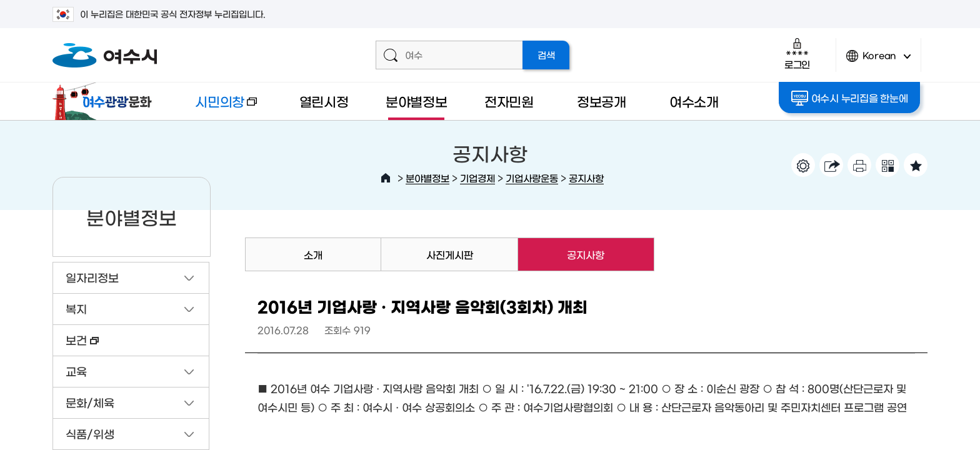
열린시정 (324, 101)
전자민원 (509, 101)
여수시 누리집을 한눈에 (850, 98)
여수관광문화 (106, 101)
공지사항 (586, 178)
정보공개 (602, 101)
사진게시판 (450, 254)
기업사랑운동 (532, 178)
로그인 (797, 53)
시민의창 (216, 107)
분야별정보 (417, 101)
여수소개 (694, 101)
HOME (386, 178)
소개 (313, 254)
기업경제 (477, 178)
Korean (879, 61)
